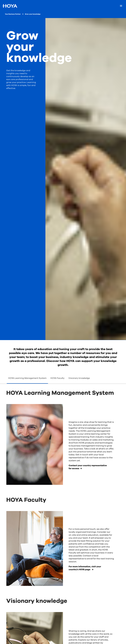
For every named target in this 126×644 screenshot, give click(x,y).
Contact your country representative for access (88, 467)
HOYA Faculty (57, 378)
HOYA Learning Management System (27, 378)
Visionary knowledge (79, 378)
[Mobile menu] (121, 6)
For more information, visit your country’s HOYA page (85, 568)
